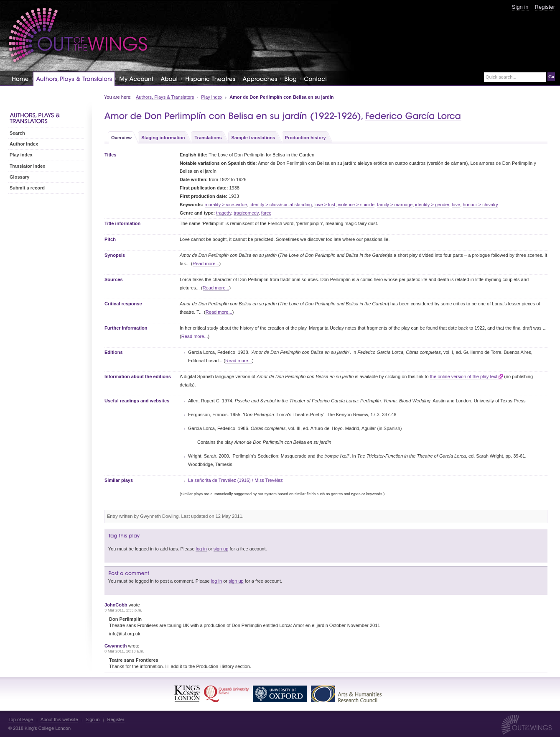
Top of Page (21, 719)
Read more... (206, 264)
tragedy (224, 213)
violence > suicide (356, 205)
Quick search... (501, 77)
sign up (221, 549)
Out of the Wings (78, 35)
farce (266, 213)
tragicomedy (246, 213)
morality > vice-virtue (226, 205)
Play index (212, 97)
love (456, 205)
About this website (59, 719)
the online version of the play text (464, 376)
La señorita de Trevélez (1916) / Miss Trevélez (235, 480)
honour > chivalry (480, 205)
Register (545, 7)
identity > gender (432, 205)
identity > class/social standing (281, 205)
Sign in (520, 7)
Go (551, 77)
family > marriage (395, 205)
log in (201, 549)
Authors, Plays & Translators (165, 97)
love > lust (325, 205)
